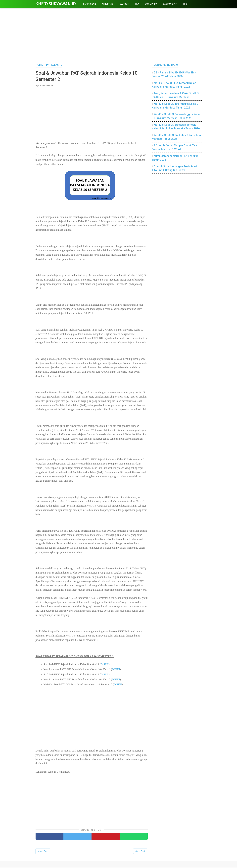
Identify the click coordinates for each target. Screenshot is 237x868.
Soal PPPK (151, 4)
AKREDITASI (108, 4)
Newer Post (43, 852)
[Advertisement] (119, 35)
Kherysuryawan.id (56, 4)
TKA (137, 4)
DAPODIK (125, 4)
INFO (185, 4)
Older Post (140, 852)
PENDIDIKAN (90, 4)
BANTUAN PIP (170, 4)
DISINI (105, 665)
